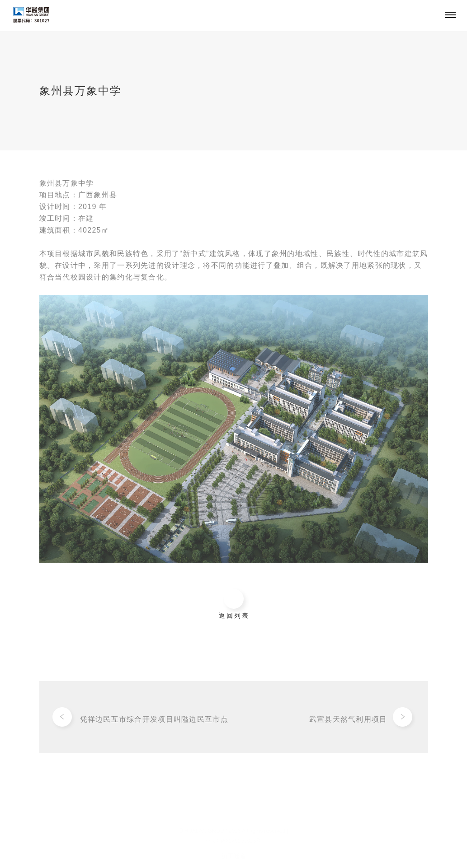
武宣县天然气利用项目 (348, 721)
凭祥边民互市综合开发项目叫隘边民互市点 (154, 721)
